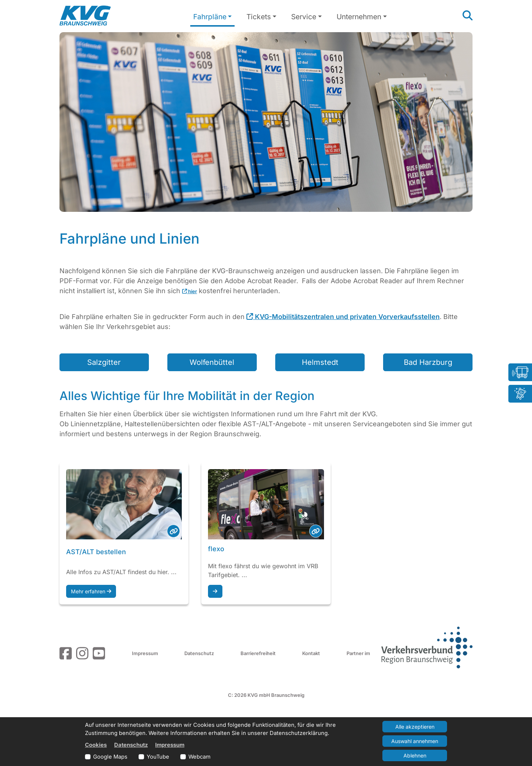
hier (190, 291)
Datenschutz (199, 653)
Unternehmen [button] (359, 17)
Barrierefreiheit (258, 653)
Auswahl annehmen (415, 741)
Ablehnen (415, 755)
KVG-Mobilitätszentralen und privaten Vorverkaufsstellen (343, 317)
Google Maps (110, 757)
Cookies (96, 745)
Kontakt (311, 653)
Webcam (199, 757)
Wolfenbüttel (212, 362)
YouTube (158, 757)
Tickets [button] (259, 17)
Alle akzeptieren (415, 727)
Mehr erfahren (91, 591)
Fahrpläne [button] (210, 17)
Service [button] (304, 17)
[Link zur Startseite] (85, 16)
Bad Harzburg (428, 362)
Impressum (145, 653)
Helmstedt (320, 362)
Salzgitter (104, 362)
